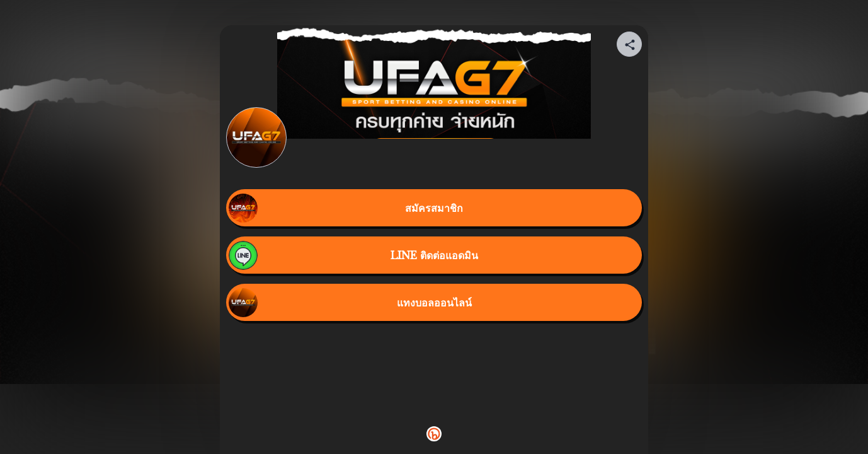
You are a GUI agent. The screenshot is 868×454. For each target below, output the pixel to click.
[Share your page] (629, 44)
